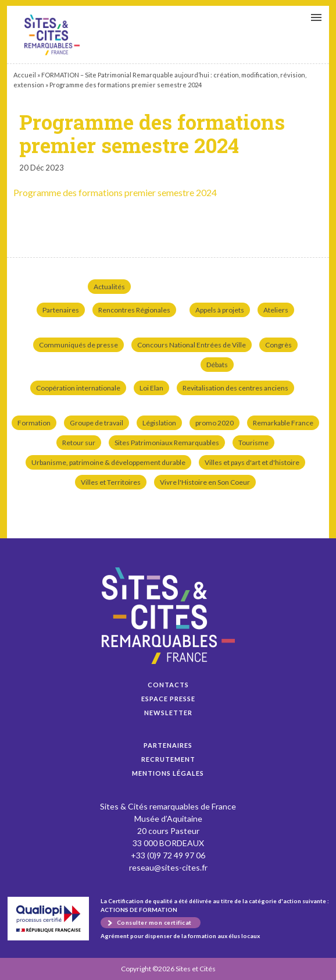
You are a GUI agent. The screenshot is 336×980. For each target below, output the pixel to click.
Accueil (25, 75)
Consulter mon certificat (154, 922)
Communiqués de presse (78, 345)
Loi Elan (151, 388)
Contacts (168, 685)
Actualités (109, 287)
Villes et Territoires (111, 482)
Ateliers (276, 310)
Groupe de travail (96, 423)
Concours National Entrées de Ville (192, 345)
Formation (34, 423)
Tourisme (253, 443)
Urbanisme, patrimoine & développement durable (108, 462)
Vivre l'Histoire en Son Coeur (205, 482)
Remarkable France (283, 423)
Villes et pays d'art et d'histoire (252, 462)
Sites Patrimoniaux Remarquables (167, 443)
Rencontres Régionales (134, 310)
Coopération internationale (78, 388)
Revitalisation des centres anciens (235, 388)
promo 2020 (215, 423)
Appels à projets (220, 310)
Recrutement (168, 759)
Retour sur (79, 443)
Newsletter (168, 713)
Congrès (278, 345)
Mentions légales (168, 773)
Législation (159, 423)
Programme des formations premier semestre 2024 (52, 35)
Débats (217, 365)
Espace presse (168, 699)
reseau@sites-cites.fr (168, 867)
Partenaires (61, 310)
